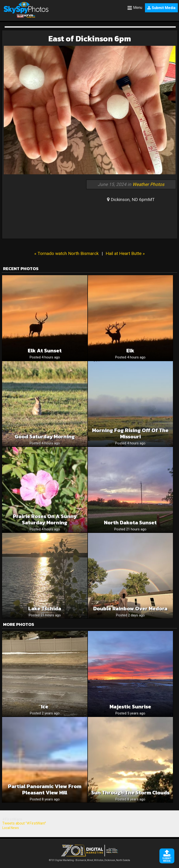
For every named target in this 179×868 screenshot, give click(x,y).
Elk (130, 351)
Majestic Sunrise (130, 707)
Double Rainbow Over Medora (130, 609)
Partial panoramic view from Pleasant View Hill (45, 789)
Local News (11, 828)
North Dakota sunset (130, 523)
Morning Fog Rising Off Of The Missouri (130, 433)
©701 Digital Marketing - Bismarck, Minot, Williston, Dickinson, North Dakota (89, 859)
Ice (45, 707)
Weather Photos (148, 184)
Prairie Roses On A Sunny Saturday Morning (45, 519)
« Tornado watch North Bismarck (66, 253)
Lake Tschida (45, 609)
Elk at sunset (45, 351)
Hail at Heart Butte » (125, 253)
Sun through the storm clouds (130, 793)
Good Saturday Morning (45, 437)
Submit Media (161, 8)
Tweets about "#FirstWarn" (24, 823)
